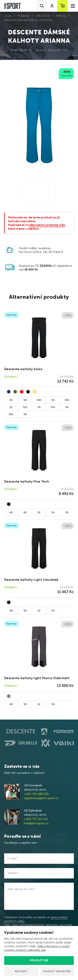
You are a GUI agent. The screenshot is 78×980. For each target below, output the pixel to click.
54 (39, 407)
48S (39, 400)
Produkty (23, 16)
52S (25, 407)
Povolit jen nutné (57, 971)
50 (53, 400)
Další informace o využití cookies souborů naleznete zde (37, 948)
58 (25, 414)
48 (25, 400)
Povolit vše (39, 960)
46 (11, 400)
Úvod (8, 16)
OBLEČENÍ (43, 16)
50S (67, 400)
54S (53, 407)
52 (11, 407)
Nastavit (21, 971)
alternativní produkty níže (47, 225)
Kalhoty (61, 16)
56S (11, 414)
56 (67, 407)
